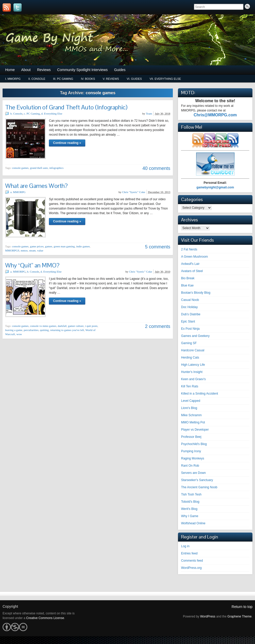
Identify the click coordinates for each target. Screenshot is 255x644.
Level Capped (191, 401)
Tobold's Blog (190, 502)
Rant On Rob (190, 466)
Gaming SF (189, 343)
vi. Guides (134, 79)
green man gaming (64, 246)
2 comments (158, 326)
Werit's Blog (189, 509)
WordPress (208, 616)
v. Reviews (111, 79)
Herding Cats (190, 358)
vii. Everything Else (165, 79)
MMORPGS (12, 250)
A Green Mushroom (194, 257)
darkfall (62, 326)
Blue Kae (187, 285)
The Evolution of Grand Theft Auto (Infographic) (66, 107)
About (26, 70)
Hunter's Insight (192, 372)
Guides (120, 70)
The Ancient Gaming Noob (199, 487)
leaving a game (14, 330)
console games (20, 168)
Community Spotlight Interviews (82, 70)
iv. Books (88, 79)
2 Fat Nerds (189, 249)
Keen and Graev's (193, 379)
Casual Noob (190, 300)
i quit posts (91, 326)
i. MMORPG (13, 79)
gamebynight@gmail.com (215, 187)
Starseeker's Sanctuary (197, 480)
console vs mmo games (43, 326)
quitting (44, 330)
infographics (57, 168)
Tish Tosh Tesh (191, 494)
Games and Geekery (195, 336)
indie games (83, 246)
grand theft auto (39, 168)
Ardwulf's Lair (190, 264)
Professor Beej (191, 437)
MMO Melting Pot (193, 422)
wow (19, 334)
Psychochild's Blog (194, 444)
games (49, 246)
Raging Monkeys (193, 458)
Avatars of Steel (192, 271)
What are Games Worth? (36, 186)
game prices (37, 246)
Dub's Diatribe (191, 314)
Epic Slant (188, 321)
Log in (185, 546)
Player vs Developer (195, 430)
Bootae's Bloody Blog (196, 293)
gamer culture (76, 326)
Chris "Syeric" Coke (134, 192)
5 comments (158, 247)
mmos (24, 250)
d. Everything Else (52, 114)
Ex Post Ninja (190, 329)
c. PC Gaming (32, 114)
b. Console (16, 114)
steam (32, 250)
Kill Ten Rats (190, 386)
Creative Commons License (45, 618)
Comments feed (192, 561)
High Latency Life (193, 365)
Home (10, 70)
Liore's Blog (189, 408)
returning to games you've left (67, 330)
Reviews (44, 70)
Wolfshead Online (193, 523)
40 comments (156, 168)
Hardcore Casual (193, 350)
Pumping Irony (191, 451)
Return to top (242, 607)
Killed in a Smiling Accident (199, 394)
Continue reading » (67, 143)
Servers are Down (193, 473)
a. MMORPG (18, 192)
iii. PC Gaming (63, 79)
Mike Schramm (191, 415)
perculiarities (31, 330)
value (40, 250)
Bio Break (188, 278)
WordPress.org (191, 568)
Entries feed (189, 553)
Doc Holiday (189, 307)
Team (149, 114)
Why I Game (190, 516)
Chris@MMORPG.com (215, 115)
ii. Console (37, 79)
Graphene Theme (240, 616)
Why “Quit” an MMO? (32, 265)
